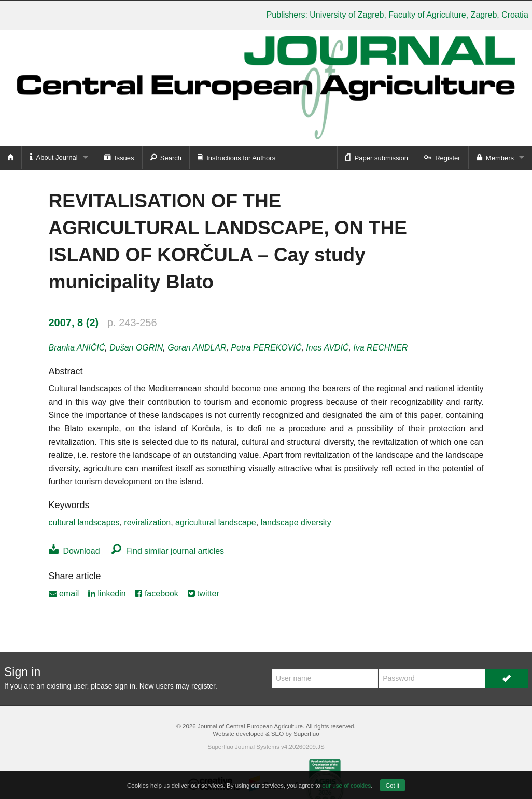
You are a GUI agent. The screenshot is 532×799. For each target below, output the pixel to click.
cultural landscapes (84, 522)
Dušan (136, 348)
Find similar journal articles (168, 551)
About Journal (54, 157)
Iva (380, 348)
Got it (393, 786)
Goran (197, 348)
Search (166, 157)
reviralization (147, 522)
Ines (327, 348)
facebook (156, 593)
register (203, 686)
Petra (266, 348)
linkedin (107, 593)
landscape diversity (296, 522)
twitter (204, 593)
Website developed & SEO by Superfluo (266, 733)
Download (74, 551)
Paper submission (377, 157)
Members (495, 157)
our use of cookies (346, 785)
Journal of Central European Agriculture (250, 726)
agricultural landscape (216, 522)
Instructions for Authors (236, 157)
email (64, 593)
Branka (77, 348)
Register (442, 157)
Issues (119, 157)
